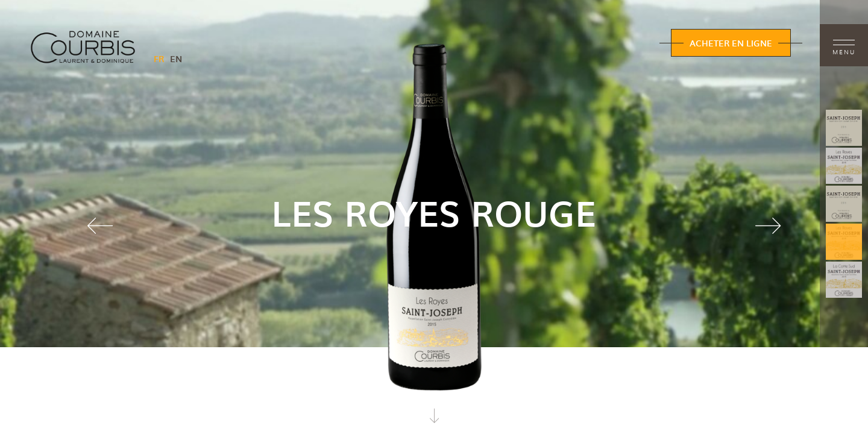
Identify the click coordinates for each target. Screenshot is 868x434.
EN (176, 58)
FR (159, 58)
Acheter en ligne (731, 43)
